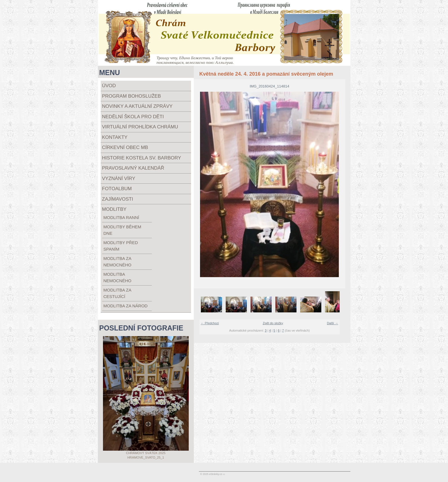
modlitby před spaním (121, 246)
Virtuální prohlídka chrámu (140, 127)
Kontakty (115, 137)
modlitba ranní (121, 217)
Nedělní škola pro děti (133, 117)
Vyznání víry (119, 178)
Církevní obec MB (125, 147)
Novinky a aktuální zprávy (137, 106)
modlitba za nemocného (118, 262)
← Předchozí (210, 323)
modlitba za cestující (117, 293)
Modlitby (114, 209)
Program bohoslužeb (132, 96)
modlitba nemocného (118, 277)
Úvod (109, 86)
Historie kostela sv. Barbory (142, 158)
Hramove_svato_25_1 (146, 457)
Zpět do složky (273, 323)
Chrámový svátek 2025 (146, 453)
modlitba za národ (126, 306)
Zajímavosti (118, 199)
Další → (333, 323)
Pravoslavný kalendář (133, 168)
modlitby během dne (122, 230)
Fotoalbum (117, 189)
